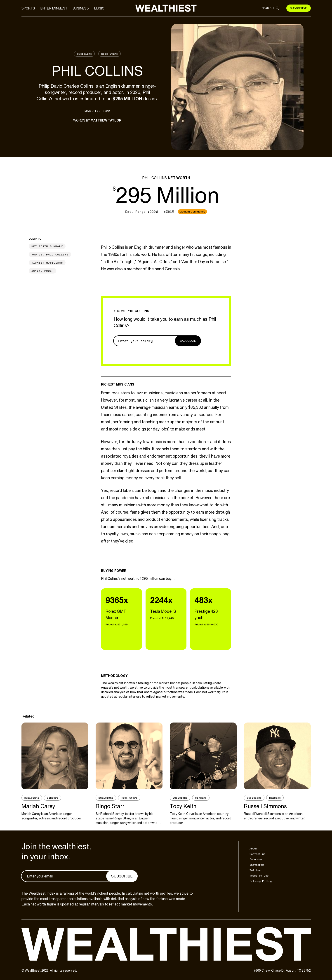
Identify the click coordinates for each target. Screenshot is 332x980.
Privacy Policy (261, 881)
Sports (28, 8)
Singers (53, 798)
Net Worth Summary (47, 246)
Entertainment (54, 8)
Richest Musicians (47, 263)
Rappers (275, 798)
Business (81, 8)
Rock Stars (109, 54)
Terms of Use (259, 876)
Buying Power (42, 271)
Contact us (257, 854)
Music (99, 8)
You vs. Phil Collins (50, 254)
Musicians (84, 54)
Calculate (188, 341)
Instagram (257, 865)
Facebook (256, 859)
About (253, 848)
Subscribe (298, 8)
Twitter (255, 870)
